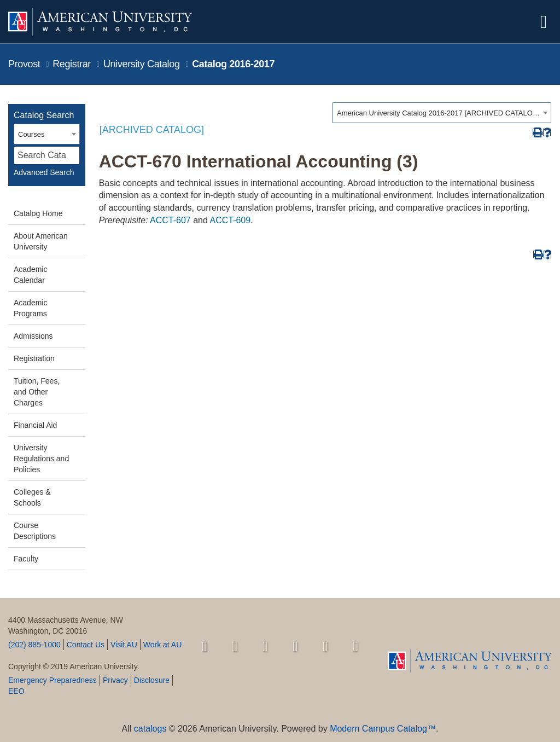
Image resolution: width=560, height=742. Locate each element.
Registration (34, 358)
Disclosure (152, 680)
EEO (16, 691)
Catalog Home (38, 213)
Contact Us (86, 645)
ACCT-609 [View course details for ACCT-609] (230, 220)
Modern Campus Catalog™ (383, 729)
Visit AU (124, 645)
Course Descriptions (35, 531)
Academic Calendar (30, 275)
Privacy (115, 680)
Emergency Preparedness (52, 680)
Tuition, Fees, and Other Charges (37, 392)
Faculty (26, 559)
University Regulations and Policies (41, 459)
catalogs (150, 729)
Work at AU (163, 645)
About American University (41, 241)
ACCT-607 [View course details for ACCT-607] (170, 220)
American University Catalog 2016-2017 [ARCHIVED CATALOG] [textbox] (438, 113)
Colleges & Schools (32, 497)
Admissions (33, 336)
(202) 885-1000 (34, 645)
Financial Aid (35, 425)
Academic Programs (30, 308)
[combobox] (442, 113)
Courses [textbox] (31, 134)
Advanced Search (44, 172)
